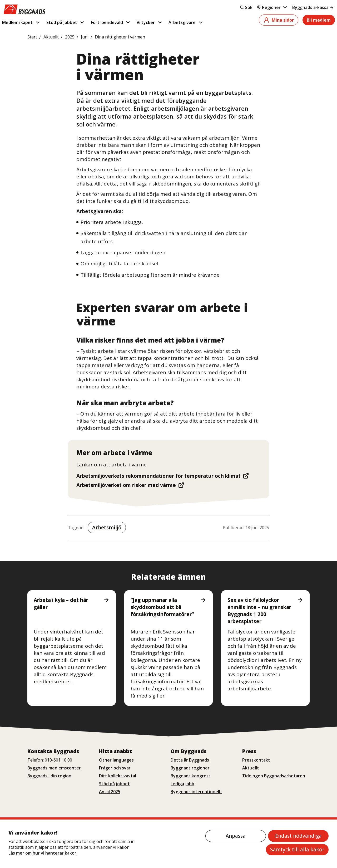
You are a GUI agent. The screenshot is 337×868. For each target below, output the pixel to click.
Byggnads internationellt (196, 792)
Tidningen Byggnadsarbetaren (274, 776)
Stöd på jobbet (66, 22)
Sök (246, 7)
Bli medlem (319, 20)
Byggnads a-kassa (313, 7)
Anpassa (236, 836)
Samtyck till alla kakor (297, 850)
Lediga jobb (182, 784)
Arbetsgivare (186, 22)
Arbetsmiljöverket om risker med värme (130, 485)
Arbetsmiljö (107, 528)
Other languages (116, 760)
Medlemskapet (21, 22)
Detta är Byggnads (190, 760)
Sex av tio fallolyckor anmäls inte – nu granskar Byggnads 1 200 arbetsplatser (265, 611)
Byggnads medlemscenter (54, 768)
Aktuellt (251, 768)
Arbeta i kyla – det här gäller (72, 604)
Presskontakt (256, 760)
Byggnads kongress (191, 776)
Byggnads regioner (190, 768)
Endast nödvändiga (298, 836)
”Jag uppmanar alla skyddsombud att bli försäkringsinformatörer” (168, 607)
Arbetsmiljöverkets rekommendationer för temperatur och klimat (163, 476)
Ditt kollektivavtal (118, 776)
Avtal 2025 (110, 792)
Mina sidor (279, 20)
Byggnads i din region (49, 776)
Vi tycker (150, 22)
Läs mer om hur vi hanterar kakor (42, 853)
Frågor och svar (115, 768)
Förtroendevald (111, 22)
